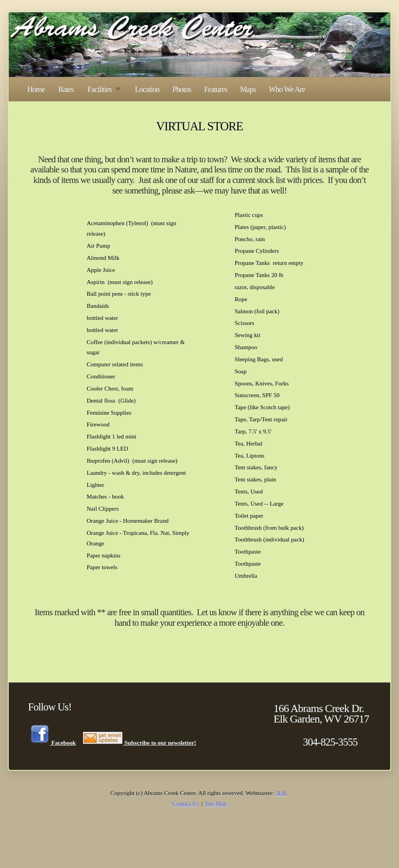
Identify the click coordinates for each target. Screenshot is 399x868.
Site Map (216, 803)
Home (36, 89)
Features (215, 89)
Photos (182, 89)
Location (147, 89)
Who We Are (287, 89)
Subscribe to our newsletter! (139, 742)
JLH (281, 793)
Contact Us (186, 803)
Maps (248, 89)
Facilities (104, 89)
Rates (66, 89)
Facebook (53, 742)
